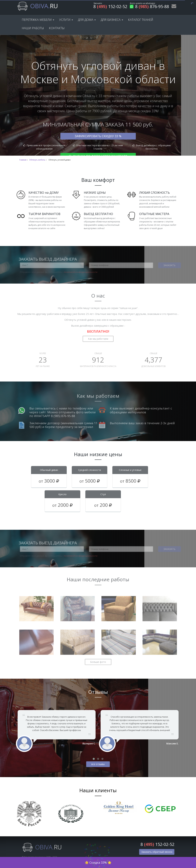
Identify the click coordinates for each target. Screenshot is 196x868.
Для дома (87, 20)
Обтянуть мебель (37, 160)
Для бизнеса (112, 20)
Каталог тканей (141, 20)
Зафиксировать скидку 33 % (98, 136)
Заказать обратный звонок (157, 852)
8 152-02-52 (110, 7)
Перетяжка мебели (38, 20)
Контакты (57, 28)
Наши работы (33, 28)
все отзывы (98, 764)
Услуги (66, 20)
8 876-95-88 (149, 7)
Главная (23, 160)
